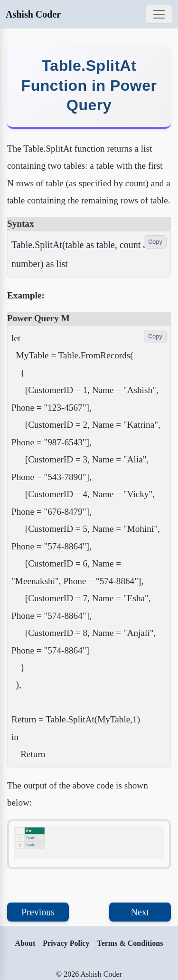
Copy (155, 242)
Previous (38, 912)
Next (140, 912)
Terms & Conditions (130, 943)
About (25, 943)
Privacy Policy (66, 943)
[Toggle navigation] (159, 14)
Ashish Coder (33, 14)
